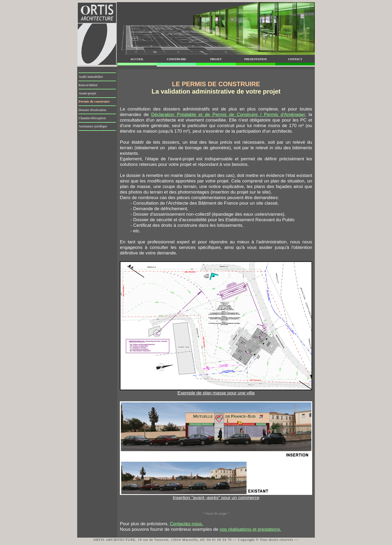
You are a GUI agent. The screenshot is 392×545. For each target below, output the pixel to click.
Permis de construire (94, 101)
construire (176, 59)
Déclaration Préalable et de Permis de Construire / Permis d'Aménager (228, 114)
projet (216, 59)
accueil (137, 59)
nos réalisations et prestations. (251, 529)
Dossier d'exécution (92, 110)
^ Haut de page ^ (216, 513)
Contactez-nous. (187, 524)
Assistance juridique (93, 126)
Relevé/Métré (88, 85)
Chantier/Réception (92, 118)
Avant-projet (87, 93)
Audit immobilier (91, 77)
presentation (255, 59)
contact (295, 59)
